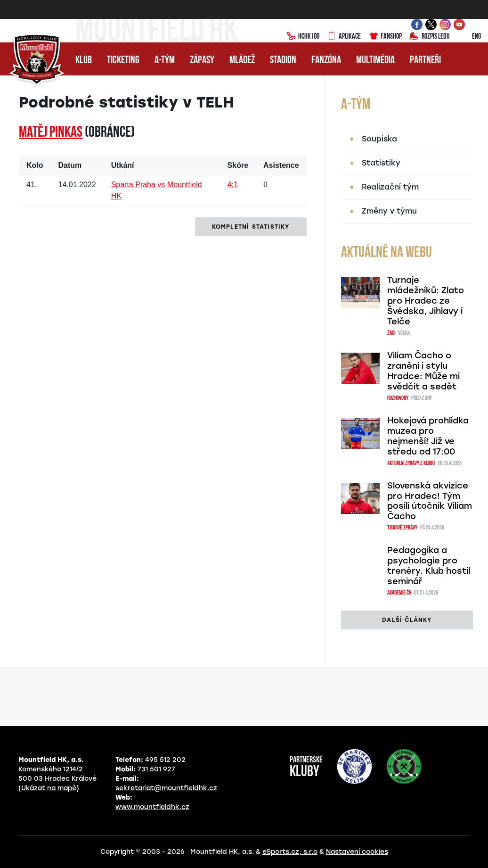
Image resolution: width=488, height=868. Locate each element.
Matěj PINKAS (51, 133)
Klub (84, 61)
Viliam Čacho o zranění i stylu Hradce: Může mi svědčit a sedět (423, 371)
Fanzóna (326, 61)
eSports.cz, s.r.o (290, 852)
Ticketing (123, 61)
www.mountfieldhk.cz (152, 807)
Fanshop (385, 37)
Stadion (283, 61)
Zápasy (202, 61)
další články (407, 620)
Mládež (242, 61)
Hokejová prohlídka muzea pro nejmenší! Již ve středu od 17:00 (428, 436)
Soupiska (379, 139)
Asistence (281, 165)
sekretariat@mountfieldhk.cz (166, 788)
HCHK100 (303, 37)
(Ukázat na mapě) (49, 788)
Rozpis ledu (429, 37)
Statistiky (381, 163)
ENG (469, 37)
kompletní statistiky (251, 227)
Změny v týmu (389, 211)
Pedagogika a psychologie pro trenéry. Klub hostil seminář (429, 566)
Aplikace (344, 37)
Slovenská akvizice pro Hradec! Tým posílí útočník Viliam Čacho (430, 501)
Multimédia (375, 61)
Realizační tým (390, 187)
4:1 (233, 185)
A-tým (165, 61)
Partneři (425, 61)
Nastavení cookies (357, 852)
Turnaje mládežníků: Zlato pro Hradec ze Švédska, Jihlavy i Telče (426, 301)
